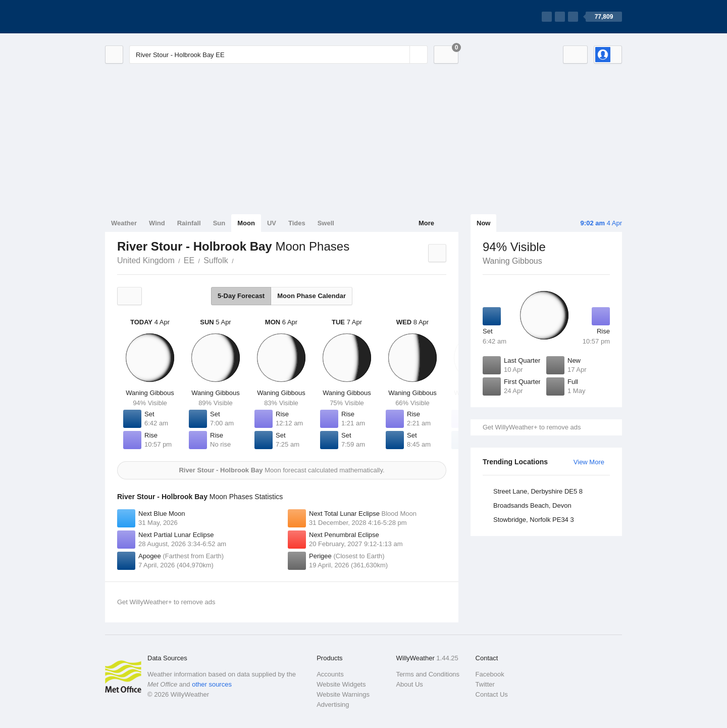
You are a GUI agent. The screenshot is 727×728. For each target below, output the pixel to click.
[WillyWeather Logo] (152, 17)
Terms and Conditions (428, 674)
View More (589, 462)
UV (272, 223)
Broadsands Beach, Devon (532, 505)
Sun (219, 223)
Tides (297, 223)
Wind (157, 223)
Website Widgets (341, 684)
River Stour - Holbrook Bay (239, 260)
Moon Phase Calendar (311, 296)
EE (189, 260)
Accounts (330, 674)
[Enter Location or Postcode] (278, 55)
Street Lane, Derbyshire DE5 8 (538, 491)
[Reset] (401, 55)
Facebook (490, 674)
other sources (212, 684)
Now (483, 223)
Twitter (485, 684)
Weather (124, 223)
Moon (246, 223)
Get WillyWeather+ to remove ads (532, 427)
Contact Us (492, 694)
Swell (326, 223)
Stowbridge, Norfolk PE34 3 (534, 520)
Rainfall (189, 223)
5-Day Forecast (241, 296)
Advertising (333, 705)
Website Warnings (343, 694)
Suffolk (216, 260)
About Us (409, 684)
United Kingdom (146, 260)
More (426, 223)
